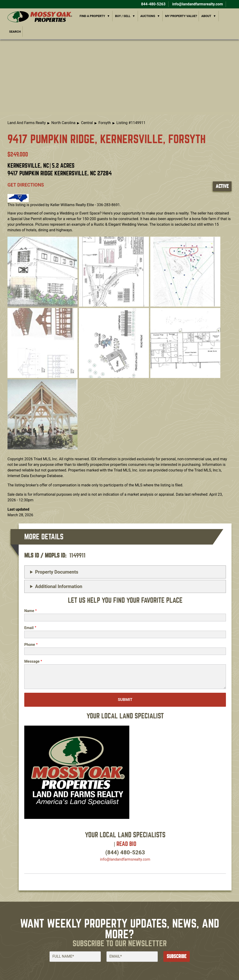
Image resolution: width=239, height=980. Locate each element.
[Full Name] (75, 956)
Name (29, 611)
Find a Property (92, 16)
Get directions (26, 185)
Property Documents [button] (57, 572)
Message (32, 661)
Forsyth (105, 123)
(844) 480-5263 (125, 852)
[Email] (132, 956)
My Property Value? (181, 16)
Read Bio (126, 844)
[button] (42, 271)
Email (29, 628)
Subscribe (177, 956)
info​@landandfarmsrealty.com (125, 859)
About (206, 16)
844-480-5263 (153, 4)
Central (87, 123)
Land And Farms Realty (27, 123)
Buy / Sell (123, 16)
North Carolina (63, 123)
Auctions (148, 16)
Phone (30, 645)
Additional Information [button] (59, 586)
